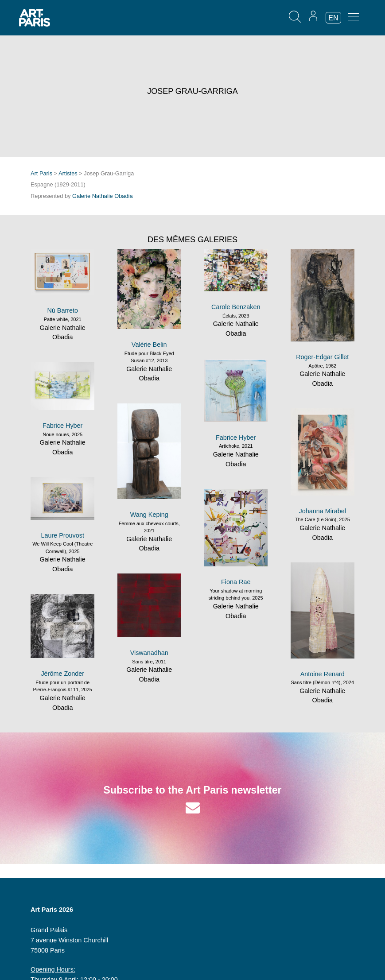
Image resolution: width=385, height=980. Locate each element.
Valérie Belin (149, 345)
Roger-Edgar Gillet (322, 357)
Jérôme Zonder (62, 674)
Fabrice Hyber (236, 438)
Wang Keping (149, 515)
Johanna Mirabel (323, 511)
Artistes (68, 173)
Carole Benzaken (236, 307)
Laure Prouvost (62, 535)
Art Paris (41, 173)
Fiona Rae (236, 582)
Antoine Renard (323, 674)
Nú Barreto (62, 310)
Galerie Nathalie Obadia (103, 196)
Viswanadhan (149, 653)
